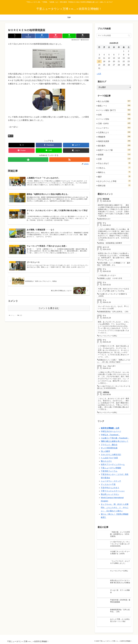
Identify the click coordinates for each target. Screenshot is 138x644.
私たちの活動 (115, 101)
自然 (11, 136)
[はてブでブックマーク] (42, 36)
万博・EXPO (115, 123)
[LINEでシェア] (69, 36)
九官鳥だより (115, 132)
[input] (114, 36)
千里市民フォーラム (109, 471)
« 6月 (99, 74)
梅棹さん (115, 172)
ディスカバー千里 (108, 484)
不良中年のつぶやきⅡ (110, 488)
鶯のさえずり (106, 461)
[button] (83, 36)
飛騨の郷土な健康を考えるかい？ (115, 441)
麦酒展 (115, 154)
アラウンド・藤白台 (109, 445)
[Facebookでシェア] (28, 36)
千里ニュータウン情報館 (111, 468)
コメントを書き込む (49, 308)
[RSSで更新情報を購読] (69, 160)
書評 (115, 176)
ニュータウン (115, 128)
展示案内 (115, 145)
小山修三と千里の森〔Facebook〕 (115, 438)
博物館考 (115, 137)
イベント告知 (115, 119)
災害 (115, 159)
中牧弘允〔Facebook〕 (110, 435)
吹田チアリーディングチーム (113, 464)
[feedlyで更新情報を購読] (28, 160)
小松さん (115, 168)
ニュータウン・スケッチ (111, 481)
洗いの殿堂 (105, 451)
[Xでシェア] (15, 36)
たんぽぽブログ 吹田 (109, 458)
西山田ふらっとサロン (110, 494)
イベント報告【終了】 (115, 110)
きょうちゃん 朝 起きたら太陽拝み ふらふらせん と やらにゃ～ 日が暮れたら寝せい (115, 508)
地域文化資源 (115, 141)
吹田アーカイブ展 (115, 150)
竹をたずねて (115, 163)
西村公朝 (115, 185)
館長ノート (115, 105)
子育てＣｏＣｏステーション (113, 491)
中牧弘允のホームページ (111, 431)
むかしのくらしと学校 (115, 181)
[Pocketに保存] (56, 36)
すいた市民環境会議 (109, 448)
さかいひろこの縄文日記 (111, 455)
